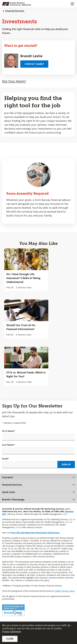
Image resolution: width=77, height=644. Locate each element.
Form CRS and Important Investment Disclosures (35, 533)
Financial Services (15, 11)
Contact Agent (34, 64)
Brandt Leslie (31, 56)
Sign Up (66, 464)
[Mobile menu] (72, 4)
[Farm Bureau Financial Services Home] (17, 4)
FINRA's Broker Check (64, 591)
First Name (9, 431)
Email (5, 459)
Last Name (8, 445)
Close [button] (10, 639)
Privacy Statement (12, 631)
